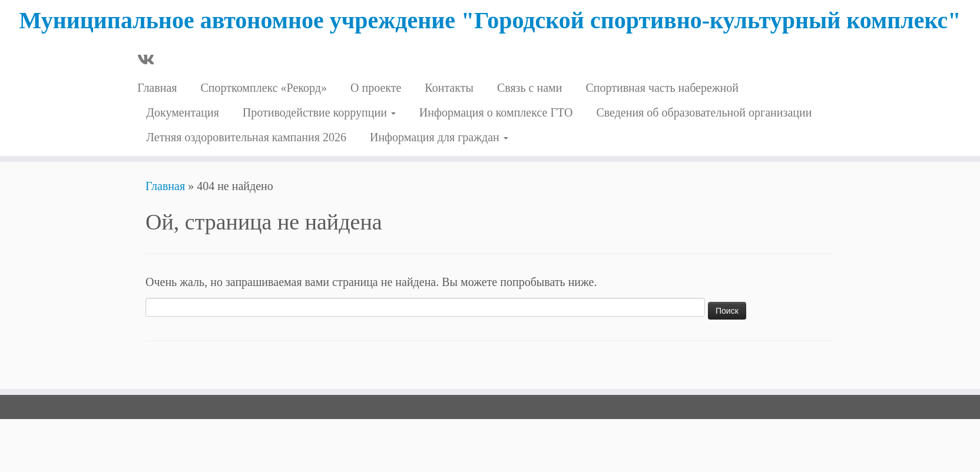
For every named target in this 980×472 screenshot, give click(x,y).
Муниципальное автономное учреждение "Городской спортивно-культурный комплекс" (490, 20)
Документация (183, 112)
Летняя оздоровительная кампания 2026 (246, 137)
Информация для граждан (439, 137)
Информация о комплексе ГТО (496, 112)
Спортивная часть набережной (662, 88)
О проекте (376, 88)
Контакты (449, 88)
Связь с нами (530, 88)
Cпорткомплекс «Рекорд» (264, 88)
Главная (157, 88)
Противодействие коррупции (319, 112)
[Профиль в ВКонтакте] (150, 60)
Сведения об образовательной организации (704, 112)
